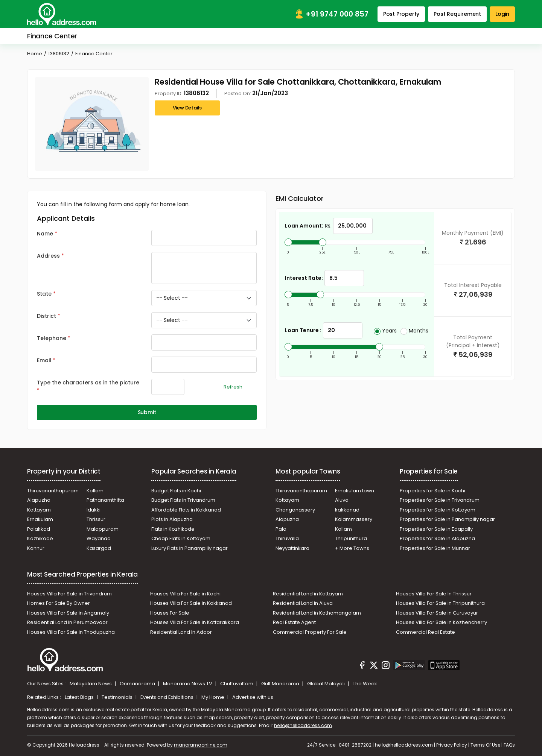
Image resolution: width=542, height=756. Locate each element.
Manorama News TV (188, 684)
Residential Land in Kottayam (308, 594)
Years (385, 331)
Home (35, 54)
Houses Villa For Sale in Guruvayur (437, 613)
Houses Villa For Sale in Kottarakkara (195, 622)
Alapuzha (39, 500)
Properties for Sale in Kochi (432, 491)
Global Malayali (327, 684)
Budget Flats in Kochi (176, 491)
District (46, 316)
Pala (281, 529)
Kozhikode (40, 538)
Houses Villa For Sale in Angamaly (68, 613)
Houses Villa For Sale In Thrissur (434, 594)
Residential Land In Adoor (181, 632)
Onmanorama (138, 684)
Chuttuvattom (237, 684)
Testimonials (118, 697)
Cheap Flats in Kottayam (181, 538)
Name (45, 234)
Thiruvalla (287, 538)
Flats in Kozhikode (173, 529)
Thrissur (96, 519)
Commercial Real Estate (426, 632)
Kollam (95, 491)
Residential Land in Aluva (303, 603)
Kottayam (39, 510)
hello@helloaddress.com (303, 725)
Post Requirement (457, 14)
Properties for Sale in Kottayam (438, 510)
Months (414, 331)
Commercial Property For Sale (310, 632)
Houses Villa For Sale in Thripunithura (440, 603)
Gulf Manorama (281, 684)
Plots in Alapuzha (172, 519)
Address (48, 256)
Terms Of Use (485, 745)
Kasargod (99, 548)
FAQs (509, 745)
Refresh (233, 387)
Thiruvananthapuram (53, 491)
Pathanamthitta (105, 500)
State (44, 294)
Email (44, 360)
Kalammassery (354, 519)
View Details (187, 108)
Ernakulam (40, 519)
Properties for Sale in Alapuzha (437, 538)
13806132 (59, 54)
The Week (365, 684)
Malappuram (103, 529)
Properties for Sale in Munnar (435, 548)
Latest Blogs (80, 697)
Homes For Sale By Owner (59, 603)
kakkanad (347, 510)
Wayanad (99, 538)
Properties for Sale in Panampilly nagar (447, 519)
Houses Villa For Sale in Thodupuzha (71, 632)
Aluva (342, 500)
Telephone (52, 338)
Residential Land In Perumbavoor (67, 622)
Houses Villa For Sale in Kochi (185, 594)
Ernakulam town (355, 491)
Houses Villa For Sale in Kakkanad (191, 603)
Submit (147, 412)
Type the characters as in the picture (88, 383)
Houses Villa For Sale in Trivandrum (69, 594)
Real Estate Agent (294, 622)
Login (502, 14)
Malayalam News (91, 684)
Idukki (94, 510)
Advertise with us (253, 697)
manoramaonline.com (201, 745)
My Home (213, 697)
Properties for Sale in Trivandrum (440, 500)
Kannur (36, 548)
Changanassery (295, 510)
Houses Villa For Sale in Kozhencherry (442, 622)
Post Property (401, 14)
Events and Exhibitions (167, 697)
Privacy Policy (452, 745)
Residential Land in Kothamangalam (317, 613)
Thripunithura (351, 538)
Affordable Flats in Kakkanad (186, 510)
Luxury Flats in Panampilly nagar (190, 548)
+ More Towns (352, 548)
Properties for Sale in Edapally (436, 529)
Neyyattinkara (292, 548)
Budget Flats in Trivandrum (183, 500)
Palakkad (39, 529)
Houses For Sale (170, 613)
